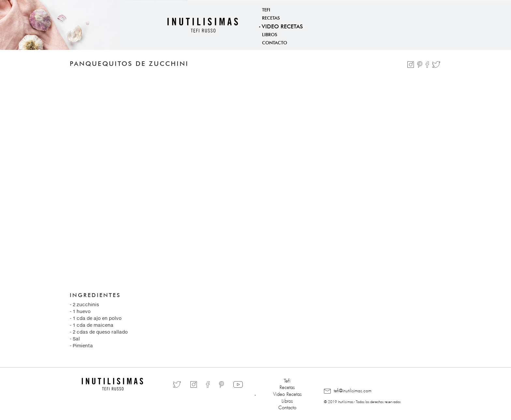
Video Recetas (282, 26)
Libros (270, 34)
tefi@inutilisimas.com (348, 391)
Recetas (271, 17)
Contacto (275, 42)
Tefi (266, 9)
